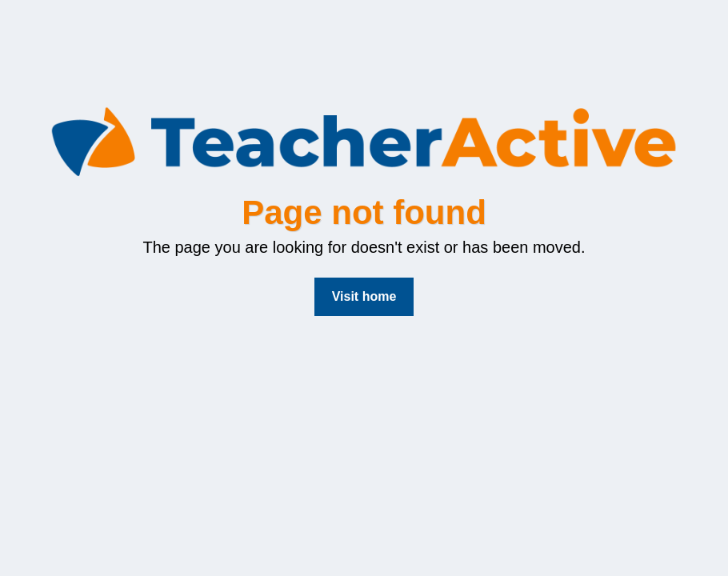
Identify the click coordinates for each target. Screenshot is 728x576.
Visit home (364, 296)
